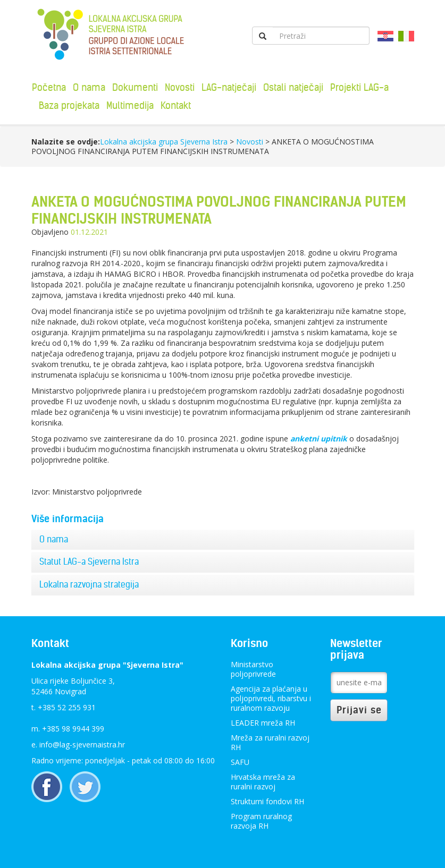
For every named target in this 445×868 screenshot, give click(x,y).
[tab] (223, 540)
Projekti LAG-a (359, 87)
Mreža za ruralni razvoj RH (270, 742)
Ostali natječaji (293, 87)
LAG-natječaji (229, 87)
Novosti (180, 87)
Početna (49, 87)
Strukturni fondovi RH (267, 801)
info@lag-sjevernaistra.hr (82, 744)
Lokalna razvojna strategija (89, 584)
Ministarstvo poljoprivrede (253, 669)
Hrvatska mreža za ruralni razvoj (263, 782)
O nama (89, 87)
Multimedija (130, 105)
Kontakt (176, 105)
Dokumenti (135, 87)
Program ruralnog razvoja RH (261, 821)
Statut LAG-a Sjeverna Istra (89, 561)
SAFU (240, 762)
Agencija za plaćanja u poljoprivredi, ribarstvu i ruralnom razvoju (271, 698)
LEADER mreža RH (263, 723)
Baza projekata (69, 105)
